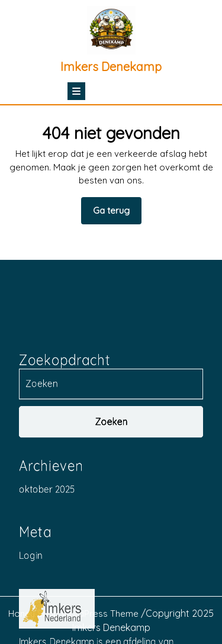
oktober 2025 (47, 582)
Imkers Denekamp (111, 67)
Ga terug (117, 214)
